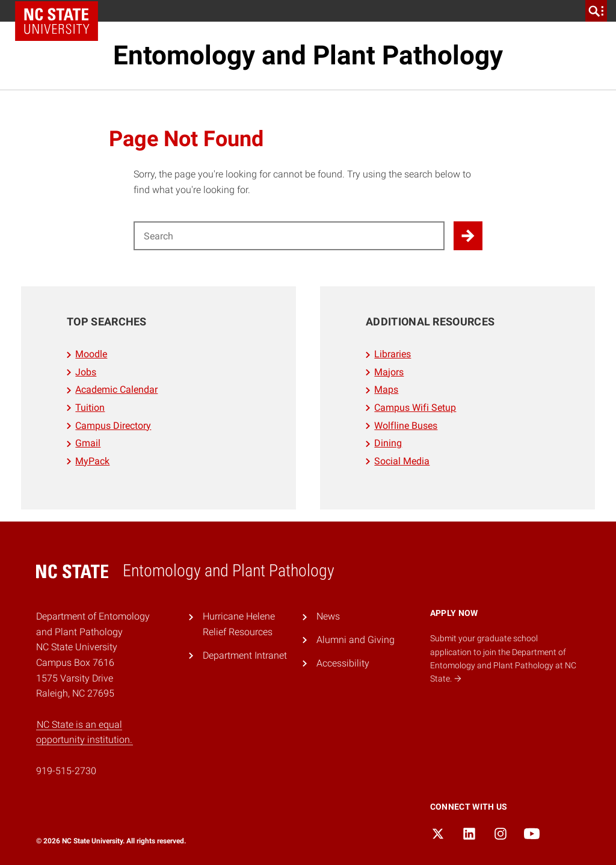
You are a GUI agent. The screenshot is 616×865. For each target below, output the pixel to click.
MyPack (92, 461)
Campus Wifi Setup (415, 408)
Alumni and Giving (356, 640)
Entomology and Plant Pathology (308, 55)
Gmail (88, 443)
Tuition (90, 408)
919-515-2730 (66, 771)
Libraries (393, 354)
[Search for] (289, 236)
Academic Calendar (116, 389)
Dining (388, 443)
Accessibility (343, 663)
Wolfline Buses (406, 426)
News (328, 616)
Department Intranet (245, 655)
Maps (386, 389)
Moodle (91, 354)
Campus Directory (113, 426)
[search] (596, 11)
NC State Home (57, 21)
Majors (389, 372)
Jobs (86, 372)
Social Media (402, 461)
